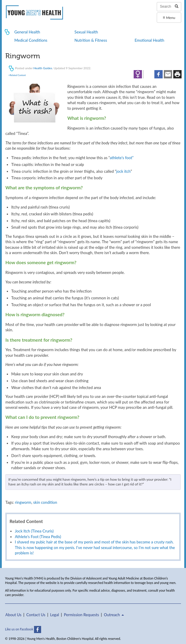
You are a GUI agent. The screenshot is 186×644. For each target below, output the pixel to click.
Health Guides (43, 68)
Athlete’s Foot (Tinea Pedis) (38, 537)
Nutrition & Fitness (91, 40)
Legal (55, 615)
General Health (27, 32)
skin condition (45, 502)
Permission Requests (81, 615)
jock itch (123, 171)
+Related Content (17, 75)
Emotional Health (149, 40)
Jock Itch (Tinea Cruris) (34, 531)
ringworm (23, 502)
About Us (13, 615)
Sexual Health (86, 32)
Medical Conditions (31, 40)
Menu (169, 17)
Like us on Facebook (23, 629)
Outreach (114, 615)
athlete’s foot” (122, 158)
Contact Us (36, 615)
